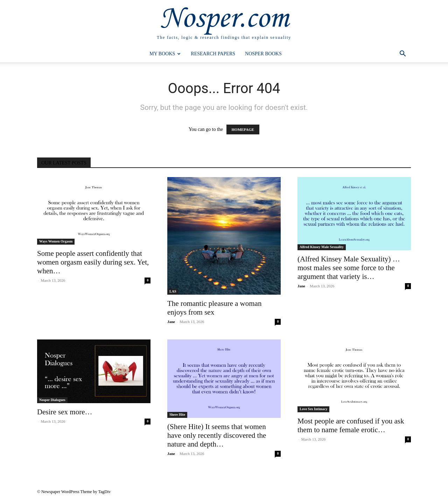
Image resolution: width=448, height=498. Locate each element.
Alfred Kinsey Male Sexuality (322, 247)
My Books (165, 54)
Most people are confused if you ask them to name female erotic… (351, 425)
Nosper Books (263, 54)
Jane (171, 322)
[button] (402, 54)
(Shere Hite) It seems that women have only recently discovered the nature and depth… (217, 435)
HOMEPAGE (243, 129)
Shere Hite (177, 415)
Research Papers (213, 54)
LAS (173, 291)
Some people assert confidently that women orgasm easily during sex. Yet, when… (93, 262)
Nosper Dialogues (52, 400)
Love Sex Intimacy (313, 409)
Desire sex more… (65, 412)
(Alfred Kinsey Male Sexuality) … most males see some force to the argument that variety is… (349, 268)
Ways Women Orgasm (56, 241)
